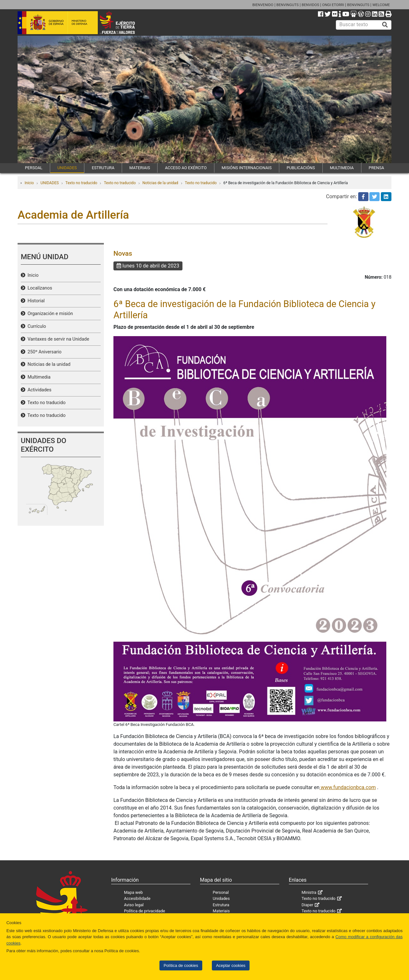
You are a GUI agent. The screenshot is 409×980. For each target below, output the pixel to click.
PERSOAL (34, 168)
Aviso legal (134, 905)
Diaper (308, 905)
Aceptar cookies (231, 965)
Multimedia (38, 377)
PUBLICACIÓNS (301, 168)
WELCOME (381, 5)
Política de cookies (181, 965)
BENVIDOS (310, 5)
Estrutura (221, 905)
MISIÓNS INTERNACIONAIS (247, 168)
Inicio (29, 183)
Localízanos (39, 288)
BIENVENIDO (263, 5)
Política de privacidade (145, 911)
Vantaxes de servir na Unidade (57, 339)
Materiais (221, 911)
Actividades (38, 390)
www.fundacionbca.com (348, 787)
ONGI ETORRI (333, 5)
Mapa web (133, 892)
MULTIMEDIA (342, 168)
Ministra (309, 892)
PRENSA (376, 168)
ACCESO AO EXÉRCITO (186, 168)
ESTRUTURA (103, 168)
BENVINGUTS (288, 5)
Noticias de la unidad (160, 183)
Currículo (36, 326)
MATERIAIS (140, 168)
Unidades (221, 898)
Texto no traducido (81, 183)
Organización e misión (49, 314)
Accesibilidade (137, 898)
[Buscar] (385, 25)
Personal (221, 892)
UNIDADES (67, 168)
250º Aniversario (43, 352)
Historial (35, 301)
